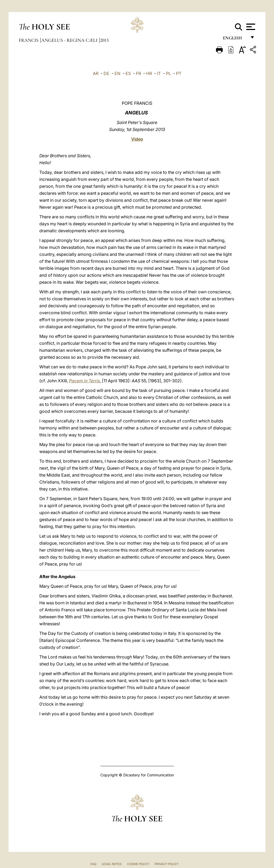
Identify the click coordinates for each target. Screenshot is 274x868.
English (235, 40)
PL (168, 73)
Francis (29, 40)
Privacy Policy (167, 864)
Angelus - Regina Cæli (70, 40)
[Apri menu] (250, 27)
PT (179, 73)
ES (128, 73)
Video (137, 139)
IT (159, 73)
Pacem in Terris (84, 381)
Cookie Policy (138, 864)
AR (96, 73)
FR (138, 73)
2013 (104, 40)
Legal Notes (112, 864)
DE (106, 73)
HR (149, 73)
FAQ (93, 864)
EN (117, 73)
